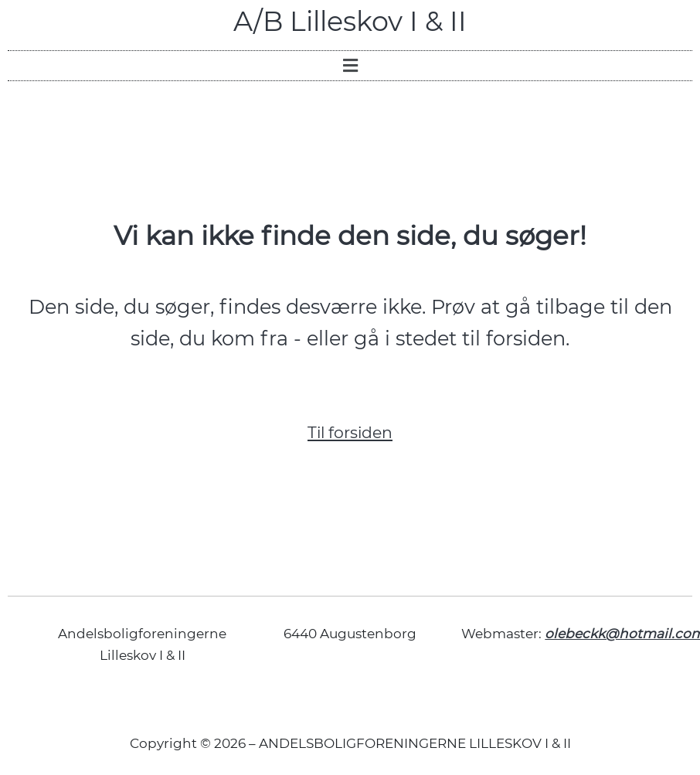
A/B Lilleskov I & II (350, 21)
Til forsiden (350, 432)
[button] (350, 66)
